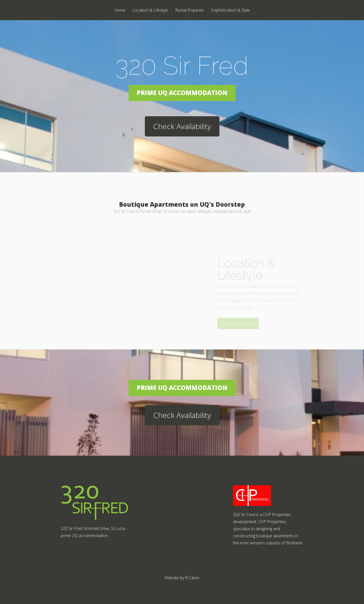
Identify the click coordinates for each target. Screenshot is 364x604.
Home (120, 10)
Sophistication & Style (230, 10)
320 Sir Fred (182, 66)
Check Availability (182, 126)
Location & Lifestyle (150, 10)
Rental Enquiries (190, 10)
